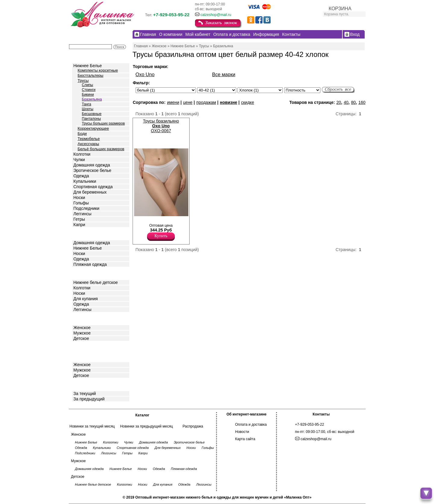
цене (188, 102)
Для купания (86, 299)
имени (173, 102)
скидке (248, 102)
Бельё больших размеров (101, 149)
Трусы (83, 81)
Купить (161, 236)
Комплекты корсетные (98, 70)
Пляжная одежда (90, 264)
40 (346, 102)
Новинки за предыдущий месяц (147, 426)
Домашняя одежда (92, 165)
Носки (79, 198)
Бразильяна (92, 99)
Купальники (85, 181)
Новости (242, 432)
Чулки (79, 160)
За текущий (85, 394)
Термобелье (89, 139)
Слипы (88, 85)
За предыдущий (89, 399)
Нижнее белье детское (96, 282)
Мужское (82, 333)
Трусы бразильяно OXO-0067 (161, 126)
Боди (82, 134)
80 (354, 102)
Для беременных (90, 192)
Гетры (79, 219)
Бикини (88, 95)
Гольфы (81, 203)
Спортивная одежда (93, 187)
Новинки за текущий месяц (92, 426)
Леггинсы (83, 214)
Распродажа (193, 426)
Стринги (89, 90)
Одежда (81, 176)
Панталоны (91, 119)
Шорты (88, 109)
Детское (82, 273)
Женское (82, 328)
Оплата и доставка (251, 425)
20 (339, 102)
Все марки (224, 75)
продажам (206, 102)
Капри (79, 225)
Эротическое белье (93, 170)
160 (362, 102)
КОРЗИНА (340, 9)
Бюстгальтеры (91, 75)
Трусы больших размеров (104, 123)
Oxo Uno (145, 75)
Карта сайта (245, 439)
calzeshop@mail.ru (216, 15)
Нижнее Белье (88, 66)
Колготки (82, 154)
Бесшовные (92, 114)
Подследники (86, 208)
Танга (87, 104)
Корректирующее (93, 128)
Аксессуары (88, 144)
